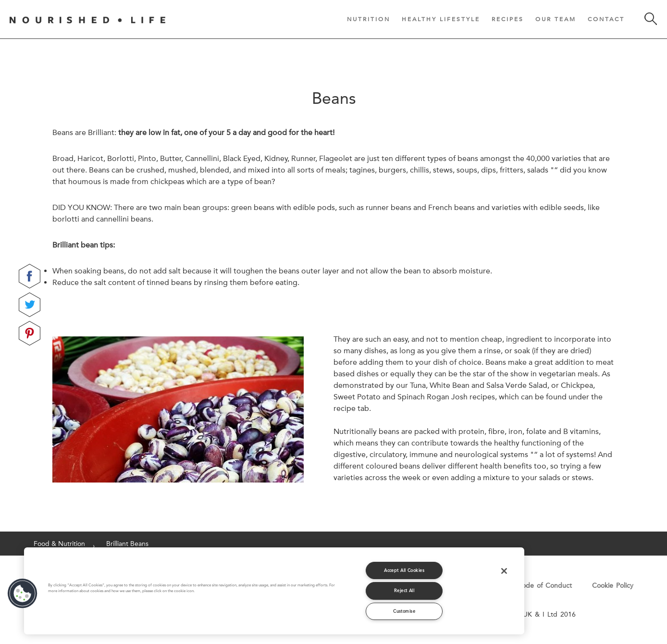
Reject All (404, 590)
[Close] (504, 571)
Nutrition (369, 19)
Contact (606, 19)
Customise (404, 611)
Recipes (508, 19)
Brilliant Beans (127, 544)
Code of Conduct (544, 585)
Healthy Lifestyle (441, 19)
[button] (23, 594)
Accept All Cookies (404, 570)
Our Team (556, 19)
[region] (274, 591)
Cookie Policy (613, 585)
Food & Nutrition (59, 544)
